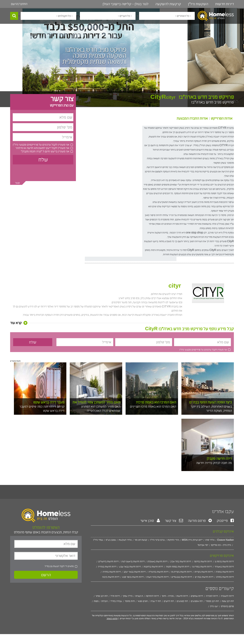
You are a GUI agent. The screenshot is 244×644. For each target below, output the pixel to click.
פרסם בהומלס (227, 606)
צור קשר (174, 521)
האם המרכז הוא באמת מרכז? (156, 402)
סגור (17, 183)
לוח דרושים (169, 601)
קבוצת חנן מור (141, 540)
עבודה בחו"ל (116, 601)
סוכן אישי (150, 521)
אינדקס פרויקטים (222, 556)
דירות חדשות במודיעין (202, 567)
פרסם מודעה (200, 521)
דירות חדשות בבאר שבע (130, 567)
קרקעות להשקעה (168, 4)
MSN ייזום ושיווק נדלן (192, 540)
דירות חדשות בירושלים (108, 561)
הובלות (105, 601)
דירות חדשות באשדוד (224, 567)
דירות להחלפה (152, 596)
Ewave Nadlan (226, 540)
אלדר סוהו (210, 540)
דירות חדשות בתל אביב (181, 561)
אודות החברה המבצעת (192, 118)
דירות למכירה (212, 596)
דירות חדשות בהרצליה (158, 572)
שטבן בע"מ (111, 540)
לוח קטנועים (182, 601)
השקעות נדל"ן (198, 4)
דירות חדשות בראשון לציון (133, 561)
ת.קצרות (139, 596)
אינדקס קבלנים (223, 531)
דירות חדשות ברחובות (153, 567)
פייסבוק (225, 521)
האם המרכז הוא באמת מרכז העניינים (153, 406)
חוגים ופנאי (143, 601)
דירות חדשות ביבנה (111, 577)
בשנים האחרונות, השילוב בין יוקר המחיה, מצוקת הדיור (211, 409)
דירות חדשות (225, 4)
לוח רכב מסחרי (212, 601)
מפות (96, 601)
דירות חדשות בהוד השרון (158, 577)
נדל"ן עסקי (128, 596)
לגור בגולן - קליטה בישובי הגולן (125, 4)
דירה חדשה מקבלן (219, 459)
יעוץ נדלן (214, 606)
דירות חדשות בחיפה (203, 561)
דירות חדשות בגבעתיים (182, 577)
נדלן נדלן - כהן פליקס (221, 545)
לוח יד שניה (156, 601)
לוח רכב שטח (228, 601)
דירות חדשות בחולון (225, 577)
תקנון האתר (112, 618)
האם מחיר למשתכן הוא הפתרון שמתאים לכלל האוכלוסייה (101, 409)
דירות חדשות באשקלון (157, 561)
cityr (175, 286)
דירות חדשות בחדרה (112, 572)
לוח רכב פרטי (102, 596)
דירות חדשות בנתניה (225, 572)
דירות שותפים (197, 596)
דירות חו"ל (115, 596)
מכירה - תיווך (168, 596)
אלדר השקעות (125, 540)
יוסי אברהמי (203, 545)
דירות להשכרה (227, 596)
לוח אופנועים (197, 601)
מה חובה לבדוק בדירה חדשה (214, 463)
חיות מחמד (130, 601)
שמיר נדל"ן (98, 540)
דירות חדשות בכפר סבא (133, 577)
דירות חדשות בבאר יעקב (135, 572)
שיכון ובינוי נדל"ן (157, 540)
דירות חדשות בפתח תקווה (178, 567)
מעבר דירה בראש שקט (49, 402)
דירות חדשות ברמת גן (224, 561)
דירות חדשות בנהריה (107, 567)
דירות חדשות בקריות (204, 572)
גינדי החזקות (173, 540)
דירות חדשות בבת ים (204, 577)
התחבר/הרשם (19, 4)
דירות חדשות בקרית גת (182, 572)
